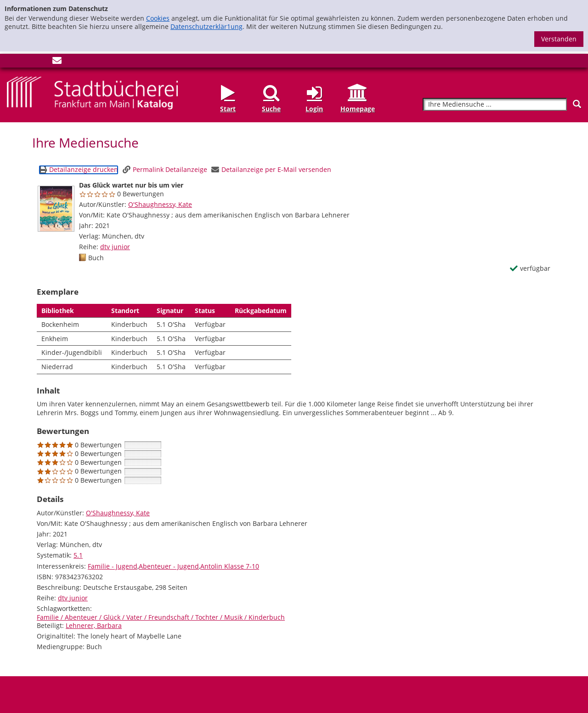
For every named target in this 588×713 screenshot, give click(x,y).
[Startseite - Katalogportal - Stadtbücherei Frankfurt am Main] (92, 92)
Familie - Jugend (113, 566)
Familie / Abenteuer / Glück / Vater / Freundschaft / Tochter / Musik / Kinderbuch (161, 617)
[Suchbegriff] (495, 105)
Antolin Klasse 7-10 (230, 566)
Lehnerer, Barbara (94, 625)
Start (228, 109)
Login (314, 109)
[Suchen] (577, 104)
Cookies (158, 18)
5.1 (78, 555)
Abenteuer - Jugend (169, 566)
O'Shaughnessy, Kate (160, 204)
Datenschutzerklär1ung (206, 26)
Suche (271, 109)
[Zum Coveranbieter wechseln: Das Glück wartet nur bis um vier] (56, 209)
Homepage (358, 109)
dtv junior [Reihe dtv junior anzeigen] (115, 247)
